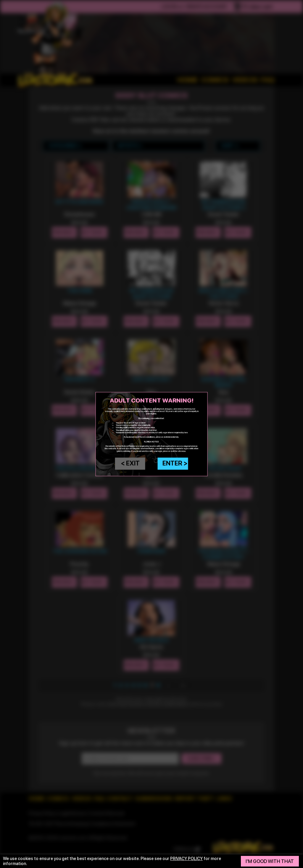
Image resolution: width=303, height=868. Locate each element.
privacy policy (186, 858)
